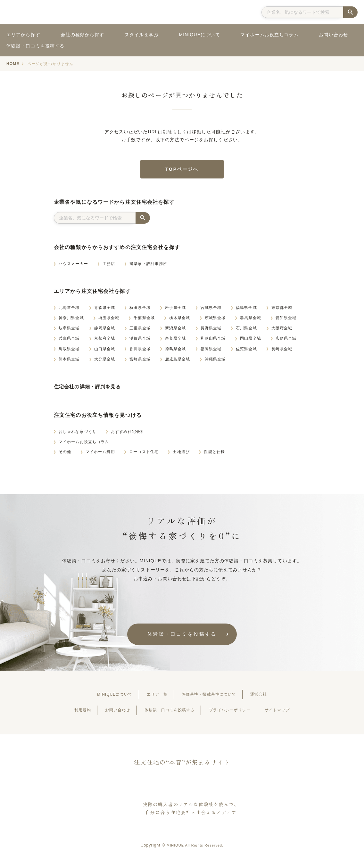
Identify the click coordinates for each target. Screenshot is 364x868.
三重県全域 (140, 330)
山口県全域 (105, 351)
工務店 (109, 266)
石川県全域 (246, 330)
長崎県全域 (282, 351)
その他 (65, 454)
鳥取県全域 (69, 351)
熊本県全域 (69, 361)
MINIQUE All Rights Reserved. (195, 848)
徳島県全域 (176, 351)
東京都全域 (282, 310)
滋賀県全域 (140, 341)
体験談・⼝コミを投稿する (182, 637)
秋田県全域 (140, 310)
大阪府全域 (282, 330)
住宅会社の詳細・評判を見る (90, 389)
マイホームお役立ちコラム (269, 35)
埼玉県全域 (109, 320)
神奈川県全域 (71, 320)
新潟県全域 (176, 330)
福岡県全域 (211, 351)
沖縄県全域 (215, 361)
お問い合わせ (333, 35)
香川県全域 (140, 351)
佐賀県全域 (246, 351)
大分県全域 (105, 361)
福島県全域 (246, 310)
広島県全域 (286, 341)
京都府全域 (105, 341)
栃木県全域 (180, 320)
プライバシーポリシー (237, 713)
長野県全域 (211, 330)
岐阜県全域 (69, 330)
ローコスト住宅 (144, 454)
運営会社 (271, 697)
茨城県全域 (215, 320)
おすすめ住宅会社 (128, 434)
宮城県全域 (211, 310)
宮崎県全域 (140, 361)
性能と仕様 (214, 454)
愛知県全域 (286, 320)
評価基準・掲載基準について (213, 697)
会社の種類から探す (82, 35)
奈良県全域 (176, 341)
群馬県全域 (251, 320)
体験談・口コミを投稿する (35, 46)
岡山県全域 (251, 341)
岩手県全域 (176, 310)
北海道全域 (69, 310)
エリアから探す (23, 35)
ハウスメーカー (73, 266)
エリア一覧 (154, 697)
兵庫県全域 (69, 341)
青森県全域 (105, 310)
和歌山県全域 (213, 341)
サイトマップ (292, 713)
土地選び (181, 454)
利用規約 (68, 713)
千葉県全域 (144, 320)
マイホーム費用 (100, 454)
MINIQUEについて (199, 35)
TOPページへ (182, 170)
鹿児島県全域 (178, 361)
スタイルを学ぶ (142, 35)
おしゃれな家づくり (78, 434)
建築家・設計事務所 (148, 266)
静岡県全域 (105, 330)
